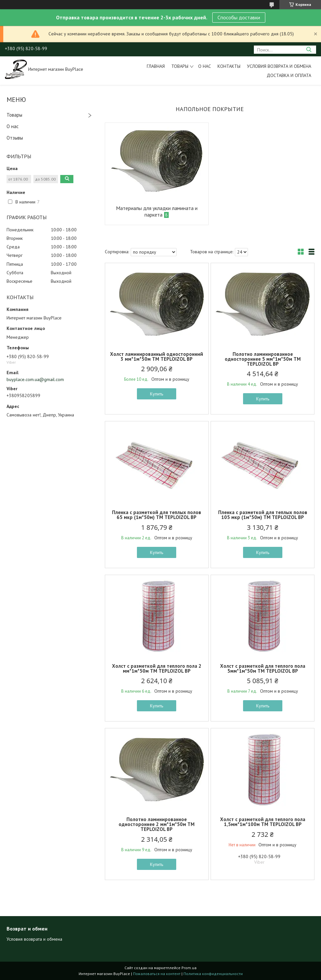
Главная (156, 66)
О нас (205, 66)
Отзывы (15, 138)
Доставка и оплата (289, 75)
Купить (157, 394)
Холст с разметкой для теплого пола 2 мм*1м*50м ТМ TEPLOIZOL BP (157, 668)
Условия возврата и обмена (279, 66)
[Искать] (309, 50)
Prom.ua (189, 968)
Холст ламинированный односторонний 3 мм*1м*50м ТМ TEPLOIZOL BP (157, 356)
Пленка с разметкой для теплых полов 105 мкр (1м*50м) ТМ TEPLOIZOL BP (263, 515)
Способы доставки (239, 17)
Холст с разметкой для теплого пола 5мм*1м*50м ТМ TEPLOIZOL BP (263, 668)
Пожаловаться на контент (157, 974)
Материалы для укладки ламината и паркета (157, 211)
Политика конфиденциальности (213, 974)
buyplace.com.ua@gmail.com (35, 379)
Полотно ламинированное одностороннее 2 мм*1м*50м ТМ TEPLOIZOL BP (157, 824)
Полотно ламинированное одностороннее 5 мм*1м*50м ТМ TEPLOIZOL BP (263, 359)
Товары (180, 66)
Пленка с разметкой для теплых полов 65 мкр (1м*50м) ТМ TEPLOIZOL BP (157, 515)
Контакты (229, 66)
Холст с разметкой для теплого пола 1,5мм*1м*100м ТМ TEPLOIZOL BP (263, 822)
